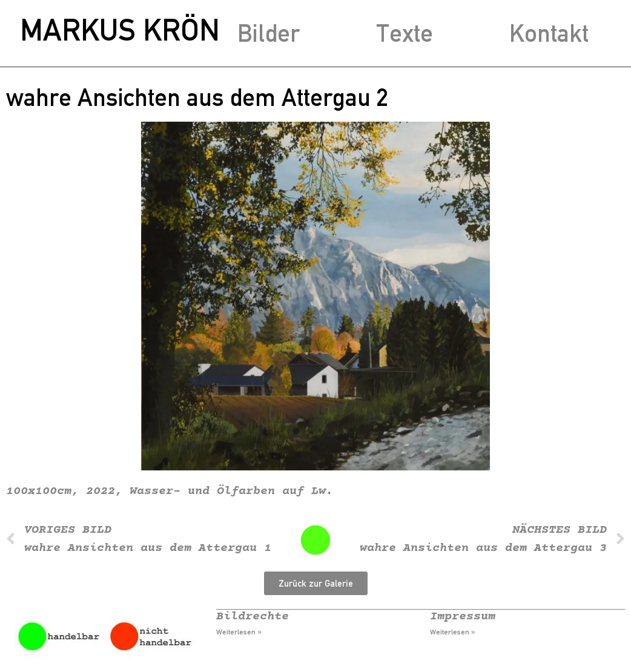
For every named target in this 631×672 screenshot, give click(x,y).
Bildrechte (253, 617)
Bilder (269, 33)
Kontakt (549, 33)
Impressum (463, 617)
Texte (405, 33)
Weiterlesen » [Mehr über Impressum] (453, 632)
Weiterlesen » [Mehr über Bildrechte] (239, 632)
